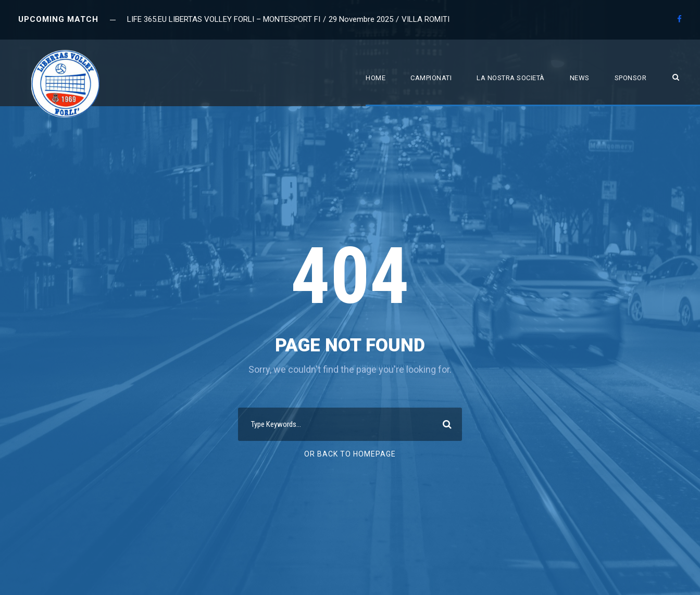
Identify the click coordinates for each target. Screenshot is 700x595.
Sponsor (631, 78)
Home (376, 78)
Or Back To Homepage (350, 454)
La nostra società (511, 78)
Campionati (431, 78)
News (580, 78)
